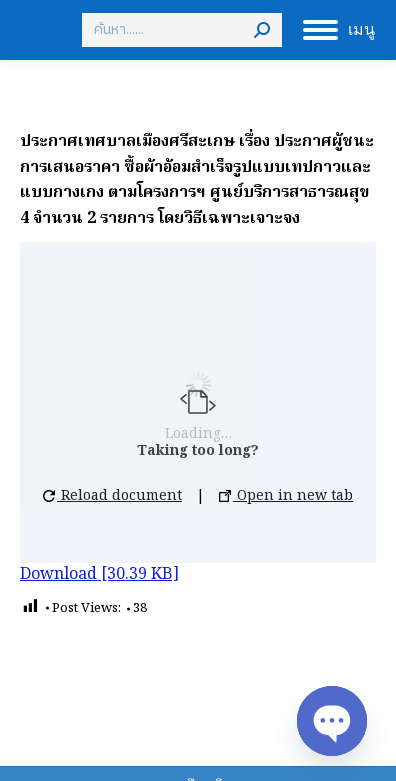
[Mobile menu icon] (339, 30)
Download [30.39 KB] (99, 575)
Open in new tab (286, 496)
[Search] (182, 30)
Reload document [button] (112, 496)
